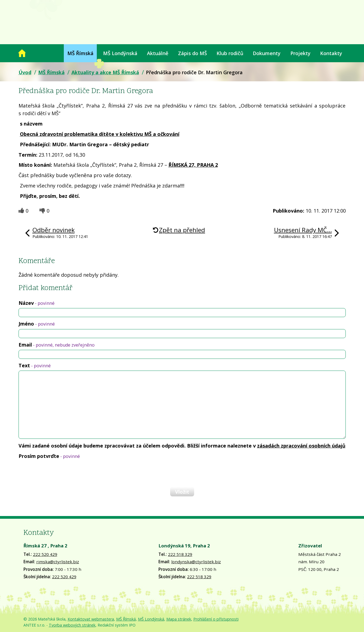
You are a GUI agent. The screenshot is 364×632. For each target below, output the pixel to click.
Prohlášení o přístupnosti (216, 619)
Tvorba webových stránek (72, 625)
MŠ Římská (80, 53)
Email (57, 345)
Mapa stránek (179, 619)
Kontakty (331, 53)
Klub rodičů (230, 53)
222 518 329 (180, 554)
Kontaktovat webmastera (91, 619)
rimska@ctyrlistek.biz (58, 562)
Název (37, 303)
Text (35, 365)
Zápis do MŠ (192, 53)
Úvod (22, 53)
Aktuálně (158, 53)
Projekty (300, 53)
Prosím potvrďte (49, 456)
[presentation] (60, 473)
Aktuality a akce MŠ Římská (105, 72)
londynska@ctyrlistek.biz (196, 562)
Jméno (37, 324)
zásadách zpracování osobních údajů (301, 446)
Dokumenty (267, 53)
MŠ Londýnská (120, 53)
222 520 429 (45, 554)
